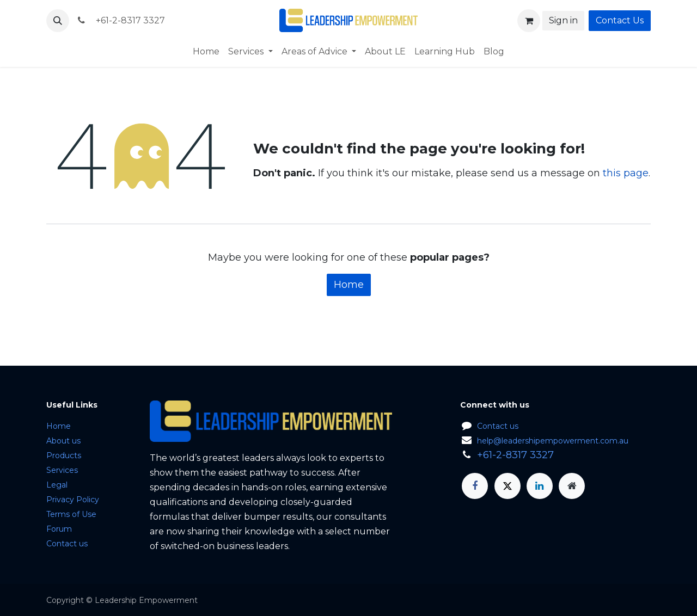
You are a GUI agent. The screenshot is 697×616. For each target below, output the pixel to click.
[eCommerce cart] (529, 21)
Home (349, 285)
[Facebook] (475, 486)
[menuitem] (206, 52)
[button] (58, 21)
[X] (508, 486)
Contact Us (620, 20)
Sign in (563, 20)
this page (626, 173)
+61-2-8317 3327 (120, 20)
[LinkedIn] (540, 486)
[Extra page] (572, 486)
